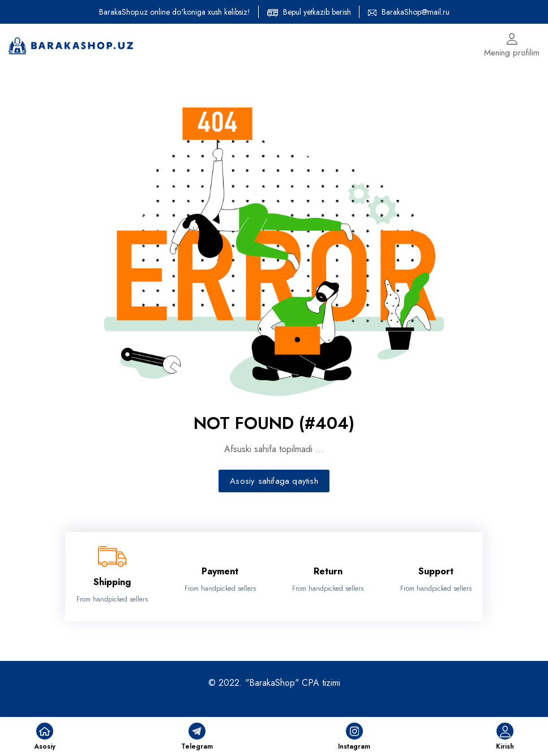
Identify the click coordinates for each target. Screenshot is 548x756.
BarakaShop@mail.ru (416, 12)
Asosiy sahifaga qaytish (274, 481)
